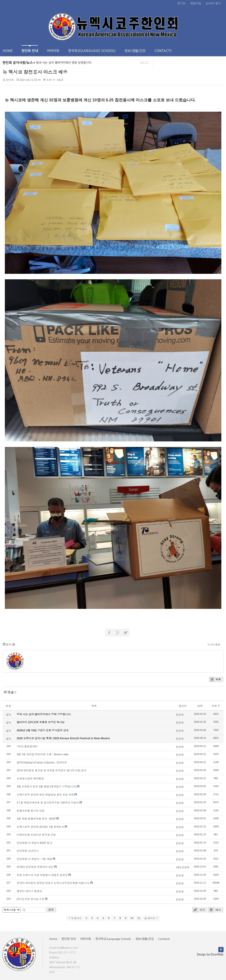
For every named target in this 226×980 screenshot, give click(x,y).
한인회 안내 (30, 49)
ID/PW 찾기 (213, 3)
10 (132, 918)
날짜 (200, 706)
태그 (214, 910)
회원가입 (196, 3)
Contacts (163, 51)
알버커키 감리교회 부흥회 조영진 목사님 (41, 722)
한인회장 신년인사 (28, 851)
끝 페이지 (151, 918)
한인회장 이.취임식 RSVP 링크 (35, 843)
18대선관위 (183, 867)
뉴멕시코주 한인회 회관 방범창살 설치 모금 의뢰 (45, 795)
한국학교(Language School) (92, 51)
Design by (210, 955)
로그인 (182, 3)
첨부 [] (9, 644)
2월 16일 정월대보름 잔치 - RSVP (36, 819)
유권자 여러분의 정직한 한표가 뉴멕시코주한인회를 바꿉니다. (53, 883)
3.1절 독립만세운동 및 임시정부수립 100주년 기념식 (48, 803)
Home (8, 51)
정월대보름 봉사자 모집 (31, 811)
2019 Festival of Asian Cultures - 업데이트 (42, 762)
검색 (51, 910)
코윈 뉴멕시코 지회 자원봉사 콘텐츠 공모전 (42, 875)
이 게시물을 (214, 644)
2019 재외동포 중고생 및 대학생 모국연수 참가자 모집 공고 (52, 770)
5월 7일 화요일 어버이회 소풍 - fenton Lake (43, 754)
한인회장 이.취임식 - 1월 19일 (34, 859)
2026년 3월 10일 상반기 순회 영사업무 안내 (43, 730)
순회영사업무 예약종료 (30, 779)
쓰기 (199, 910)
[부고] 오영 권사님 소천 (31, 899)
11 (139, 918)
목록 (215, 679)
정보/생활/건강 (135, 51)
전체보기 (15, 26)
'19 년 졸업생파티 (27, 746)
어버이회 (53, 51)
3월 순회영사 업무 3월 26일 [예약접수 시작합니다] (47, 786)
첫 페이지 (75, 918)
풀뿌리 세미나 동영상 (29, 891)
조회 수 (216, 706)
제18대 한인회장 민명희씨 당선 (35, 867)
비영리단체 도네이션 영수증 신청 (36, 835)
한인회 (10, 80)
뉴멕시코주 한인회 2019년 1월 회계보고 (40, 827)
